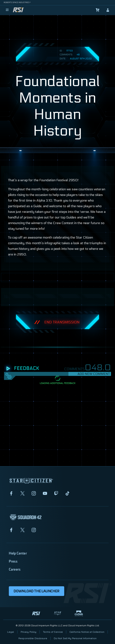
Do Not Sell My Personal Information (75, 638)
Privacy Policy (29, 632)
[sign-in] (108, 10)
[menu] (7, 10)
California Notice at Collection (87, 632)
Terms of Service (53, 632)
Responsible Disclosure (33, 638)
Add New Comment (94, 374)
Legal (11, 632)
